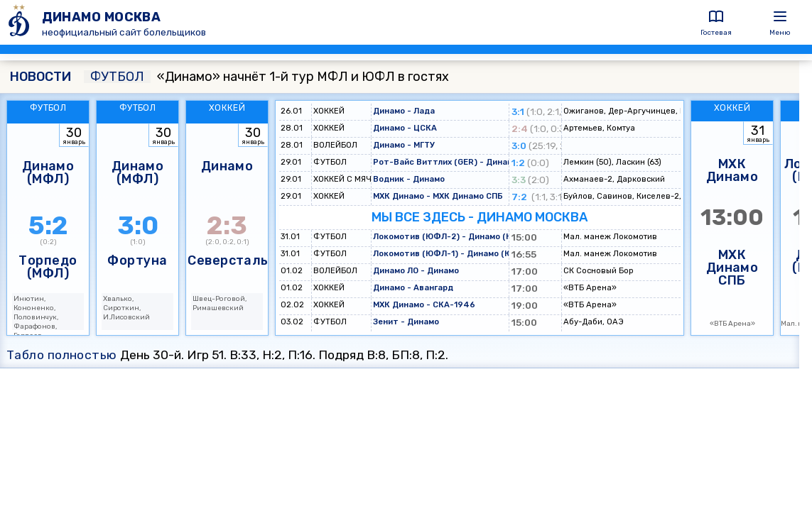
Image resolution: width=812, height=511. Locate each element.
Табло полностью (62, 355)
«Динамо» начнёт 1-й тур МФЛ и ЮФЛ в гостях (266, 77)
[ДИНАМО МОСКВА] (21, 22)
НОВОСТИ (40, 77)
